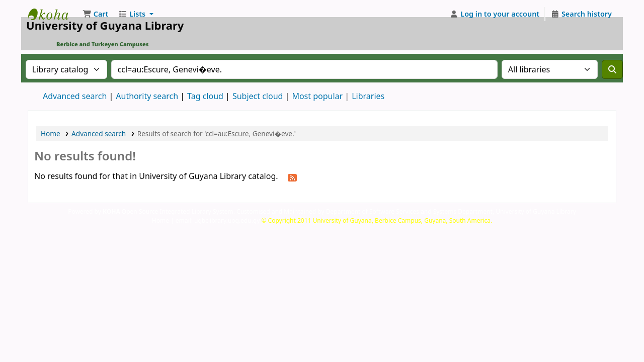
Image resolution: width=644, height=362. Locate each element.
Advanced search (75, 96)
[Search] (612, 69)
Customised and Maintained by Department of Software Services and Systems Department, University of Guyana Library (406, 211)
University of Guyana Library (53, 14)
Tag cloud (205, 96)
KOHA (111, 211)
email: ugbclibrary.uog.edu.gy (218, 220)
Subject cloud (258, 96)
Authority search (147, 96)
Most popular (317, 96)
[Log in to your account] (495, 14)
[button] (95, 14)
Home (51, 133)
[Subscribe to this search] (292, 177)
